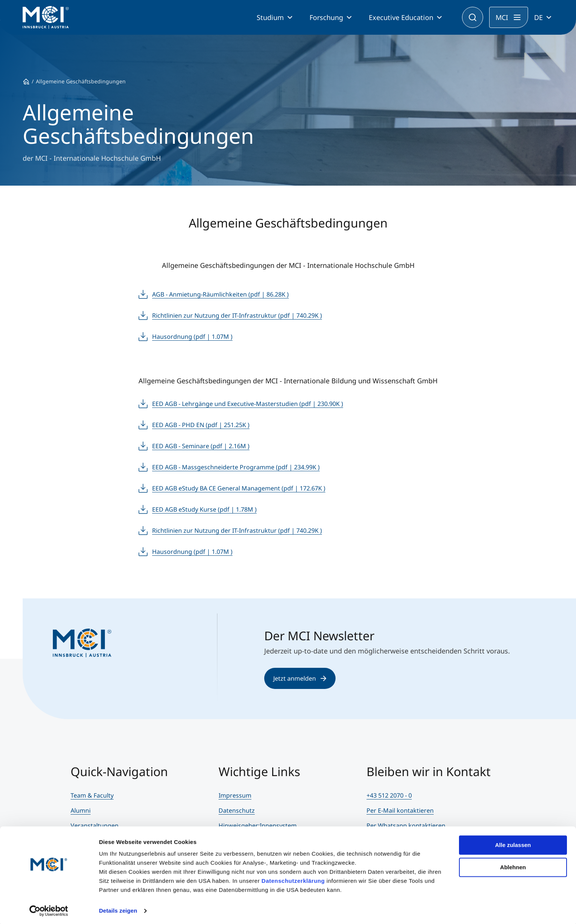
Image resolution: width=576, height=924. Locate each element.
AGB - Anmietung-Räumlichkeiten (220, 294)
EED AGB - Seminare (201, 446)
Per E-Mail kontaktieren (400, 810)
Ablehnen (513, 865)
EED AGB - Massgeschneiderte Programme (236, 467)
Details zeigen (118, 909)
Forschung (326, 17)
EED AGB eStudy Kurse (204, 509)
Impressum (235, 795)
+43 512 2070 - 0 (389, 795)
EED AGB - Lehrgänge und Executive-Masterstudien (248, 404)
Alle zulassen (513, 843)
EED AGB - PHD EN (201, 425)
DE (538, 17)
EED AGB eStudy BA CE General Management (239, 488)
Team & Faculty (92, 795)
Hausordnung (192, 337)
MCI (502, 17)
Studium (270, 17)
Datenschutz (237, 810)
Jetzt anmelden (300, 678)
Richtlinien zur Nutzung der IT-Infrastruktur (237, 315)
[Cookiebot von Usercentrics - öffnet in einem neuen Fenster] (49, 909)
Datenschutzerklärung (293, 879)
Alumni (81, 810)
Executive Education (401, 17)
